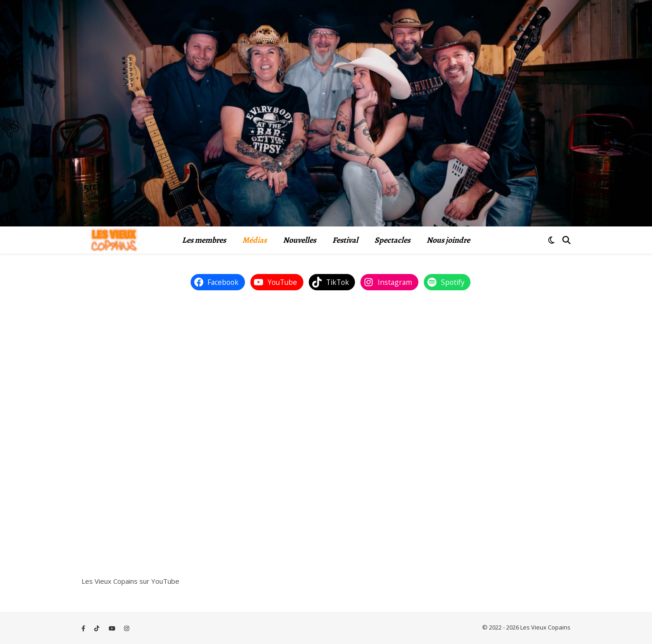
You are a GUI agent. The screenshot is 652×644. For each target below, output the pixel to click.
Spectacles (392, 240)
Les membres (204, 240)
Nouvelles (300, 240)
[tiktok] (97, 628)
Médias (254, 240)
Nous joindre (448, 240)
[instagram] (127, 628)
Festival (345, 240)
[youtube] (113, 628)
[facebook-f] (84, 628)
